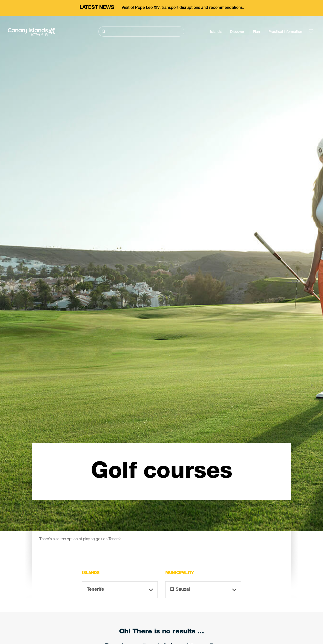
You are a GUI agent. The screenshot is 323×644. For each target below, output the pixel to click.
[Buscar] (141, 31)
